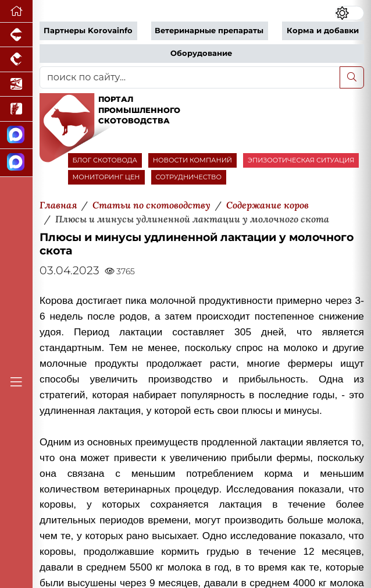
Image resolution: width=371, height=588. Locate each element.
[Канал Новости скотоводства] (16, 135)
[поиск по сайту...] (190, 77)
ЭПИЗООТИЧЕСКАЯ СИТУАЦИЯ (301, 160)
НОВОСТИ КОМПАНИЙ (192, 160)
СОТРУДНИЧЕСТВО (189, 177)
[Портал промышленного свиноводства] (16, 35)
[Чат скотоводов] (16, 163)
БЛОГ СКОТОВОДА (105, 160)
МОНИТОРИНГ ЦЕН (106, 177)
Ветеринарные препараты (209, 31)
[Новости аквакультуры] (16, 84)
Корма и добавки (323, 31)
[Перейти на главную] (16, 11)
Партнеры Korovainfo (88, 31)
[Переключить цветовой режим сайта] (349, 13)
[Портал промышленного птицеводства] (16, 59)
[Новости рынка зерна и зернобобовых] (16, 109)
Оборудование (201, 53)
